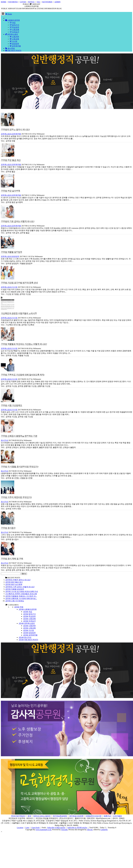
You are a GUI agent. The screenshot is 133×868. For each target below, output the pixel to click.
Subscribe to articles (56, 828)
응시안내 (4, 440)
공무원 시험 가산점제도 (12, 406)
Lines (27, 828)
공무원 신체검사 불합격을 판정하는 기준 (19, 436)
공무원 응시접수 (8, 528)
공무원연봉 (15, 46)
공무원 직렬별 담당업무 (12, 252)
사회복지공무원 (13, 20)
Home (9, 14)
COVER (23, 2)
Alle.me (90, 830)
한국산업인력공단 (18, 816)
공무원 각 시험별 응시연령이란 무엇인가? (20, 467)
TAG (38, 2)
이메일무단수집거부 (94, 816)
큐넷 (29, 816)
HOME (4, 2)
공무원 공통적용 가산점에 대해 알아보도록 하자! (23, 375)
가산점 (14, 41)
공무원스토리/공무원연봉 (11, 134)
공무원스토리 (12, 34)
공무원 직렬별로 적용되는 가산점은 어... (21, 596)
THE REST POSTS (13, 51)
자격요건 (14, 32)
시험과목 (14, 30)
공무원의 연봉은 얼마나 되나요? (15, 130)
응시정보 (10, 48)
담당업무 (14, 44)
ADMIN (57, 2)
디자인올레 (117, 816)
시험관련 (14, 37)
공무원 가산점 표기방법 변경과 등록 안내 (19, 283)
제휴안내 (107, 816)
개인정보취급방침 (60, 816)
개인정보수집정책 (76, 816)
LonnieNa (104, 830)
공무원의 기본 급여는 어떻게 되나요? (18, 222)
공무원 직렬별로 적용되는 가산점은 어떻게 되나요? (24, 344)
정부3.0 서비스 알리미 (42, 816)
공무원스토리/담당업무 (10, 256)
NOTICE (31, 2)
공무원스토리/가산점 (9, 287)
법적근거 (14, 25)
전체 (21, 607)
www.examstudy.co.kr (43, 830)
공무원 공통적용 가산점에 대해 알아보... (21, 598)
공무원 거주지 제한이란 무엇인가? (16, 497)
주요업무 (14, 27)
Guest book (36, 828)
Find (24, 574)
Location (20, 828)
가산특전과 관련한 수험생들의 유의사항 (19, 314)
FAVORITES (13, 2)
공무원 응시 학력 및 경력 (12, 559)
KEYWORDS (47, 2)
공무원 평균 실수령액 (10, 191)
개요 (13, 23)
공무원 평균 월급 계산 (11, 160)
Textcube (64, 830)
